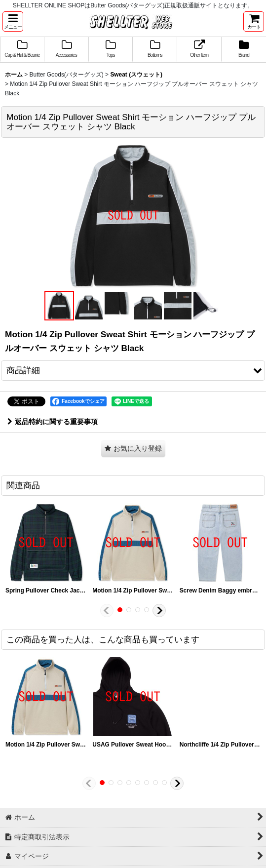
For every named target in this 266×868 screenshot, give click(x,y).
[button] (13, 21)
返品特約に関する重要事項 (53, 422)
